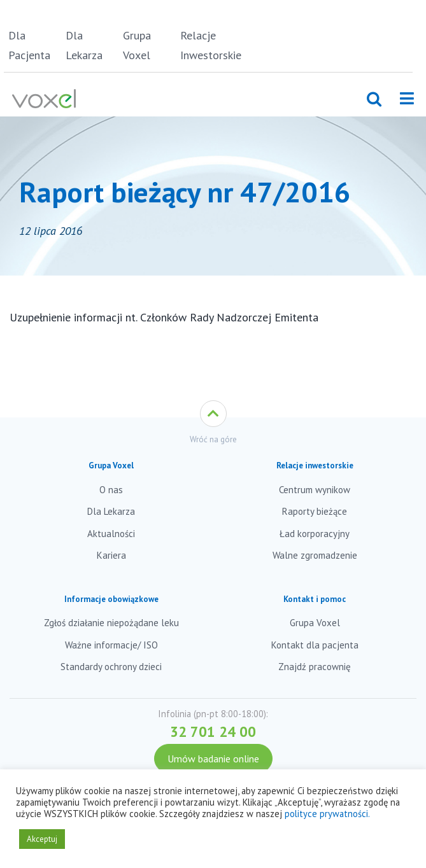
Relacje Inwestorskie (207, 45)
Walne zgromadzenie (315, 555)
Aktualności (111, 534)
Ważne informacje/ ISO (111, 645)
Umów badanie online (213, 759)
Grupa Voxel (137, 45)
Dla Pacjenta (29, 45)
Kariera (111, 555)
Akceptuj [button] (42, 839)
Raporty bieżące (315, 511)
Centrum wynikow (315, 490)
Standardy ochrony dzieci (111, 667)
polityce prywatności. (327, 814)
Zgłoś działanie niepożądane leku (111, 623)
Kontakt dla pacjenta (315, 645)
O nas (111, 490)
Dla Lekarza (84, 45)
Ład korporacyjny (315, 534)
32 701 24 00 (213, 731)
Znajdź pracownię (315, 667)
